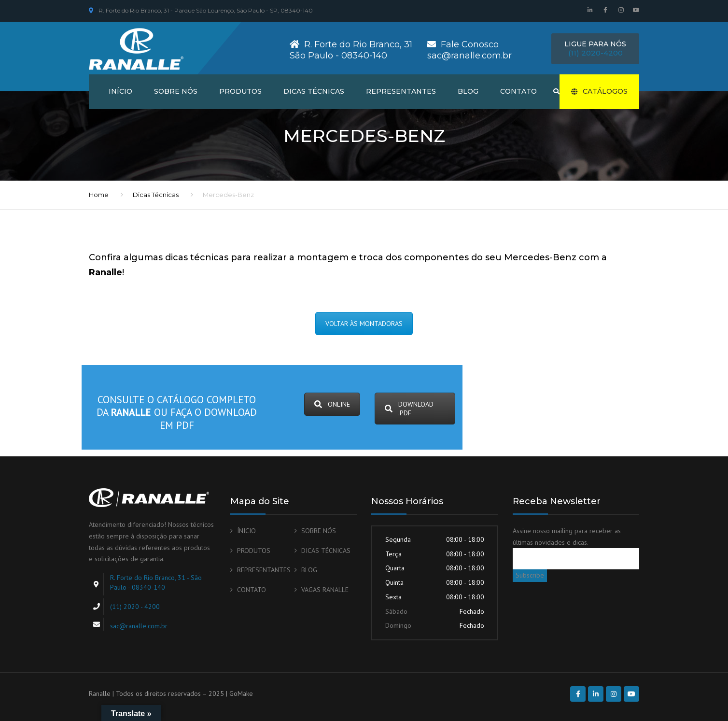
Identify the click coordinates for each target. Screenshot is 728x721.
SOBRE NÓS (176, 91)
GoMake (241, 693)
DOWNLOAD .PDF (409, 409)
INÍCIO (120, 91)
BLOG (468, 91)
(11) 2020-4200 (595, 53)
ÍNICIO (246, 531)
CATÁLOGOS (599, 91)
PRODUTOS (240, 91)
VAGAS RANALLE (325, 590)
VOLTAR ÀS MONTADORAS (364, 324)
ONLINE (332, 404)
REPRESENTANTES (401, 91)
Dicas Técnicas (156, 195)
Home (99, 195)
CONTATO (518, 91)
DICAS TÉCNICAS (314, 91)
